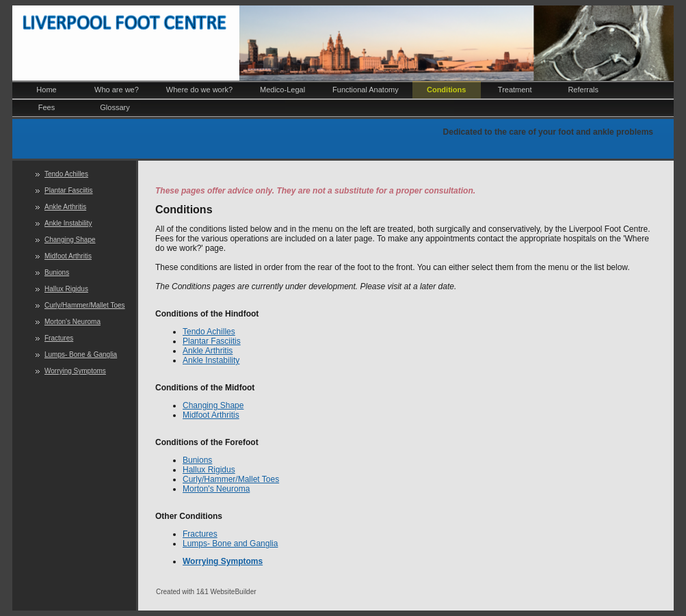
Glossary (115, 107)
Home (46, 90)
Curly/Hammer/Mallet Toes (85, 305)
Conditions (446, 90)
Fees (47, 107)
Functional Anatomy (366, 90)
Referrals (583, 90)
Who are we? (117, 90)
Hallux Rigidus (66, 289)
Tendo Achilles (66, 174)
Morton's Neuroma (72, 322)
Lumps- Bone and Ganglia (230, 544)
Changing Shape (70, 240)
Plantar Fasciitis (69, 190)
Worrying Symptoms (75, 371)
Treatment (515, 90)
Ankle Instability (68, 223)
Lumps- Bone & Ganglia (81, 354)
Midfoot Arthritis (68, 256)
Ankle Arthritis (65, 207)
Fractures (59, 338)
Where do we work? (199, 90)
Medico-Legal (282, 90)
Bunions (57, 272)
